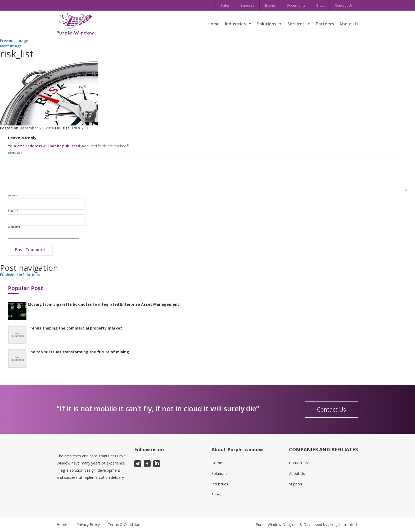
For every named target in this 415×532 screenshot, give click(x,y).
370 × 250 (79, 128)
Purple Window (269, 524)
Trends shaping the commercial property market (75, 328)
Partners (325, 24)
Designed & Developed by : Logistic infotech (320, 524)
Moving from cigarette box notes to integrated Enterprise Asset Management (103, 304)
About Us (349, 24)
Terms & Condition (124, 524)
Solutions (267, 24)
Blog (320, 5)
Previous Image (14, 41)
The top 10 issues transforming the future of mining (78, 352)
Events (270, 5)
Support (247, 5)
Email (13, 211)
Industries (235, 24)
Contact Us (344, 5)
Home (214, 24)
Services (296, 24)
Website (14, 227)
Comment (15, 153)
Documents (296, 5)
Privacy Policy (88, 524)
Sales (225, 5)
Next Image (11, 46)
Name (13, 196)
